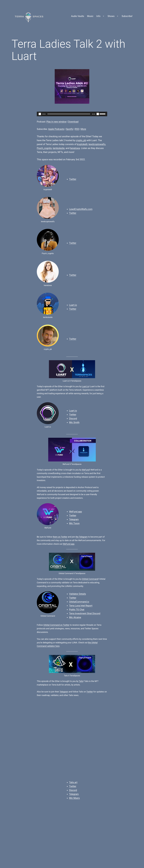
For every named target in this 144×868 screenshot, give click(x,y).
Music (90, 16)
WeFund (86, 470)
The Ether (103, 768)
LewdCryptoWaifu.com (81, 209)
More (83, 129)
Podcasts (95, 768)
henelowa (75, 148)
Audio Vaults (78, 16)
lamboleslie (59, 148)
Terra (94, 772)
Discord (73, 419)
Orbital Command (90, 579)
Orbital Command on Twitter (56, 625)
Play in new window (56, 122)
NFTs (89, 772)
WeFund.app (76, 512)
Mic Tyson (74, 523)
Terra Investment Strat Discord (85, 613)
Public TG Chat (77, 610)
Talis (81, 681)
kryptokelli (82, 144)
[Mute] (98, 114)
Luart (65, 738)
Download (73, 122)
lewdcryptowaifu (97, 144)
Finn (41, 772)
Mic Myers (74, 723)
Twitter (73, 179)
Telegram (74, 519)
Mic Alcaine (75, 617)
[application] (72, 114)
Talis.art (73, 707)
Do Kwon (84, 738)
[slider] (69, 114)
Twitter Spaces (101, 775)
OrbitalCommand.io (79, 602)
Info (98, 16)
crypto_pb (81, 140)
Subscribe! (127, 16)
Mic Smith (74, 422)
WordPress (127, 851)
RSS (77, 129)
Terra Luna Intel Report (81, 606)
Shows (111, 16)
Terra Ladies (102, 772)
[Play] (40, 114)
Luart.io (73, 305)
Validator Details (78, 594)
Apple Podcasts (56, 129)
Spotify (70, 129)
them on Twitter (60, 537)
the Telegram (82, 537)
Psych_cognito (44, 148)
